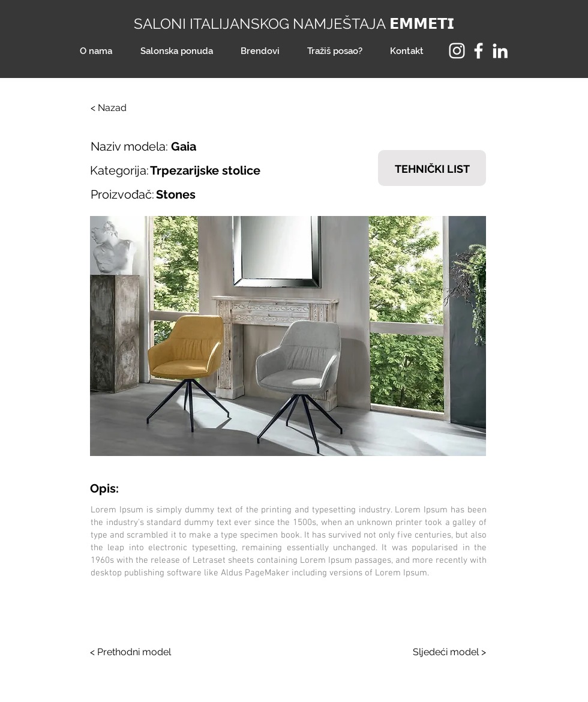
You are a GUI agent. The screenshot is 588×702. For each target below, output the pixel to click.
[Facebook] (478, 51)
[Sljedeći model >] (441, 652)
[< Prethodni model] (135, 652)
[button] (288, 336)
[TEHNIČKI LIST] (432, 168)
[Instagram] (457, 51)
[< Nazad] (130, 108)
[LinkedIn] (500, 51)
